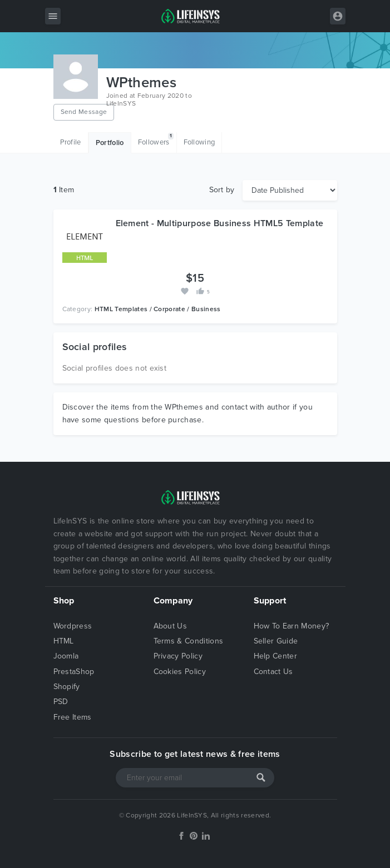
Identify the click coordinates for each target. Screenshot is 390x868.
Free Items (73, 717)
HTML (64, 641)
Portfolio (110, 143)
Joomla (66, 656)
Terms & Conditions (189, 641)
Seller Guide (276, 641)
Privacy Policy (178, 656)
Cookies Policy (180, 672)
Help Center (276, 656)
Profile (71, 142)
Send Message (84, 112)
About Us (171, 626)
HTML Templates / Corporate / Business (158, 309)
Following (199, 142)
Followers (156, 140)
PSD (61, 702)
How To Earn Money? (292, 626)
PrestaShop (74, 672)
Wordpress (73, 626)
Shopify (67, 687)
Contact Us (273, 672)
